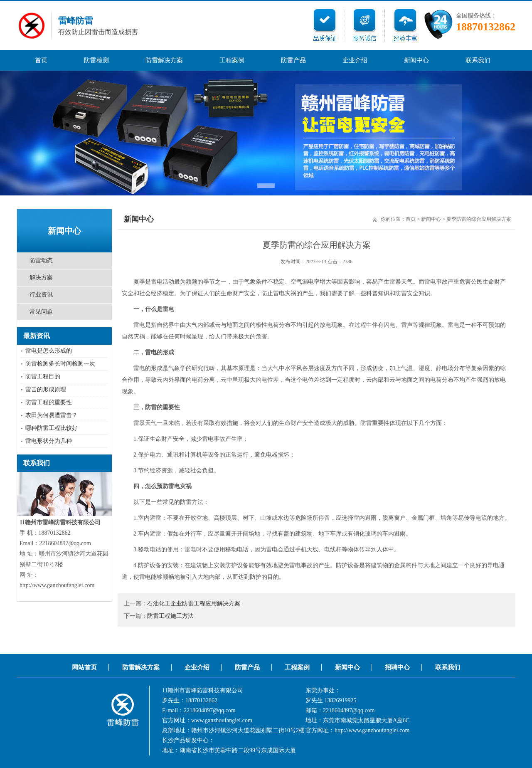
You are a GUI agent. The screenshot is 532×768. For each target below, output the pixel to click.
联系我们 (478, 60)
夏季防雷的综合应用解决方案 (479, 219)
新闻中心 (416, 60)
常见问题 (41, 312)
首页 (41, 60)
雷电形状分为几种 (49, 441)
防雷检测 (96, 60)
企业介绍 (355, 60)
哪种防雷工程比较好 (52, 428)
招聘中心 (397, 667)
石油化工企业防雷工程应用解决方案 (194, 604)
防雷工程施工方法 (170, 616)
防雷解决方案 (164, 60)
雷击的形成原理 (46, 389)
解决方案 (41, 278)
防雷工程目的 (43, 377)
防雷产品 (293, 60)
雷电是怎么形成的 (49, 351)
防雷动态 (41, 261)
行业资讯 (41, 295)
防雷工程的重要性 (49, 402)
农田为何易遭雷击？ (52, 415)
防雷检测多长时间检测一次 (60, 364)
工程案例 (232, 60)
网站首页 (84, 667)
